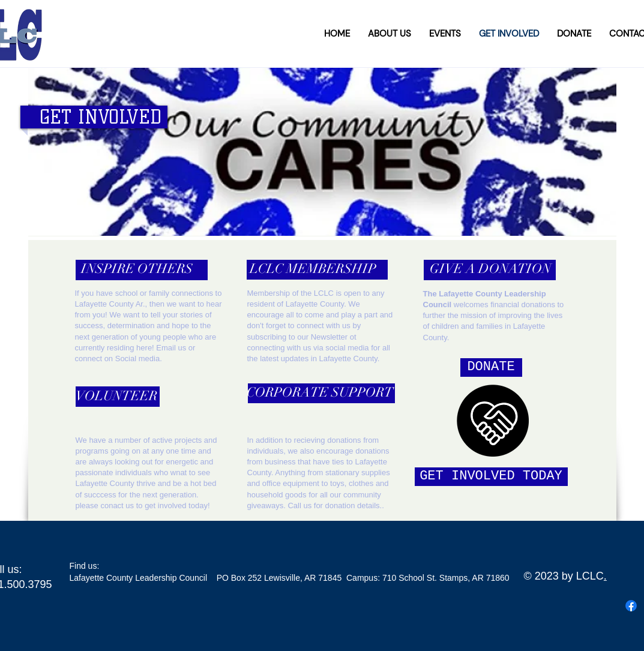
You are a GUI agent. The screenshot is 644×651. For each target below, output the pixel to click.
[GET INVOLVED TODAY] (491, 477)
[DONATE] (491, 367)
